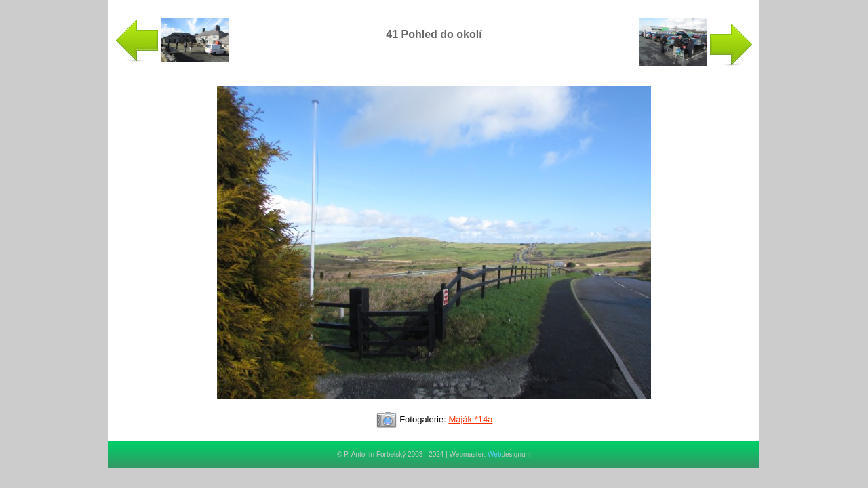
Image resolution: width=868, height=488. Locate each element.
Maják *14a (470, 419)
